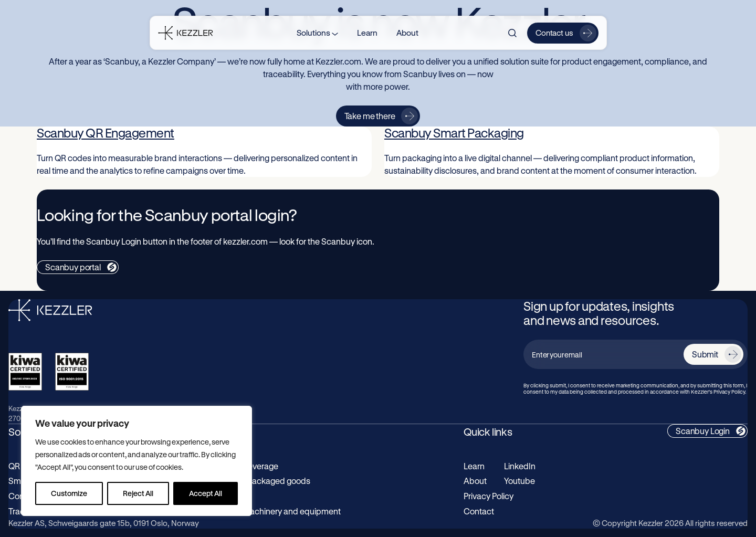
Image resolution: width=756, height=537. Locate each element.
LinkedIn (520, 466)
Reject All (138, 493)
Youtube (519, 481)
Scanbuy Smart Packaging (454, 133)
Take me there (370, 116)
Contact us (554, 33)
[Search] (512, 33)
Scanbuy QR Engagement (106, 133)
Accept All (206, 493)
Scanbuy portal (73, 267)
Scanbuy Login (703, 431)
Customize (69, 493)
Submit (705, 354)
